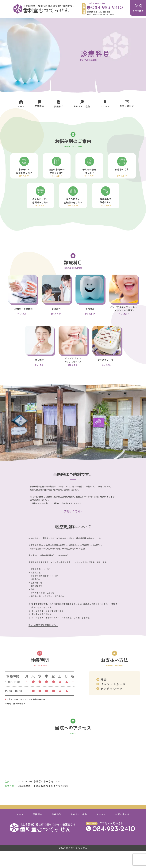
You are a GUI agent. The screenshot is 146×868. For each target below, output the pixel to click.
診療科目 (56, 831)
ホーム (20, 831)
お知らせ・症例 (79, 831)
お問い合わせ (122, 831)
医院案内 (38, 831)
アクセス (101, 831)
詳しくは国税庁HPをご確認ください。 (43, 642)
